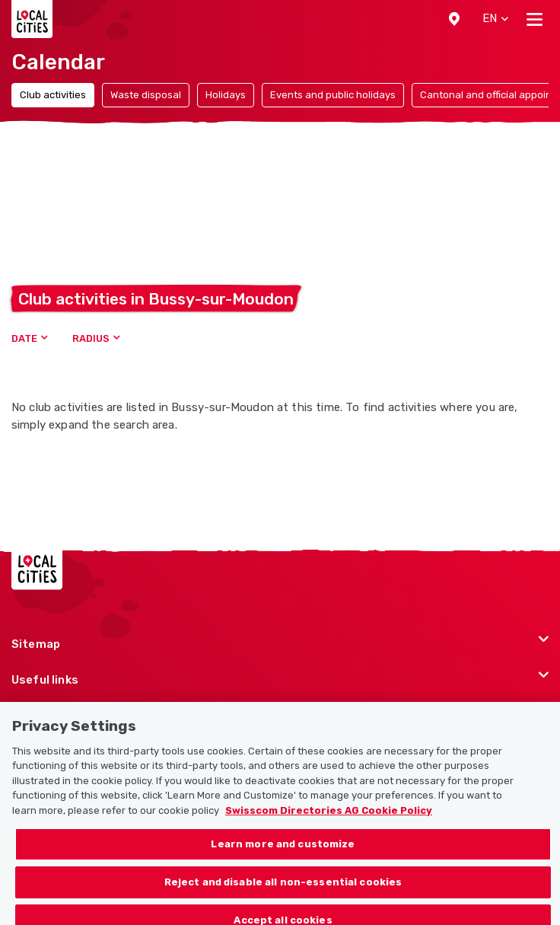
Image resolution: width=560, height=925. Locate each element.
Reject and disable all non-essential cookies (283, 889)
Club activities (53, 95)
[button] (454, 19)
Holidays (226, 95)
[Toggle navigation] (535, 19)
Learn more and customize (283, 852)
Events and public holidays (333, 95)
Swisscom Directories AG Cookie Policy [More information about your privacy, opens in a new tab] (329, 817)
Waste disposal (146, 95)
